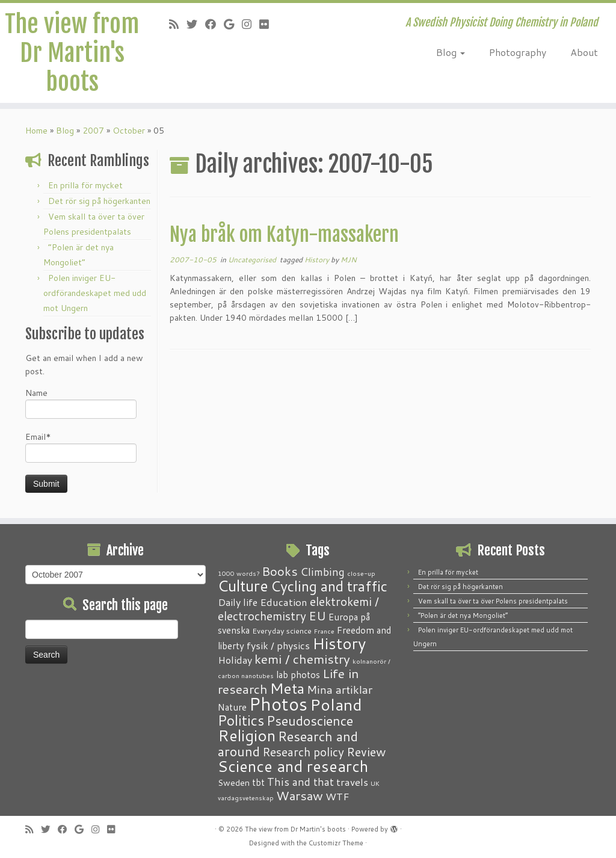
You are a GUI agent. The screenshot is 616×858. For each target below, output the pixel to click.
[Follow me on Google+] (233, 24)
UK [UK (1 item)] (375, 783)
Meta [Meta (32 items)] (287, 688)
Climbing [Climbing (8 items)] (322, 572)
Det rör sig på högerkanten (99, 201)
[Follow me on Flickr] (268, 24)
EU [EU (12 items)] (317, 616)
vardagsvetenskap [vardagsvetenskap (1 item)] (246, 798)
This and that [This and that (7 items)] (300, 782)
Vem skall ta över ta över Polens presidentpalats (493, 601)
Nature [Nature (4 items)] (232, 707)
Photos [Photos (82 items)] (278, 704)
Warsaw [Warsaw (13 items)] (300, 796)
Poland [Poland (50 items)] (336, 705)
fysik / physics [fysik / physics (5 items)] (278, 645)
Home (36, 131)
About (584, 52)
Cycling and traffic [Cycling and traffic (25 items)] (329, 586)
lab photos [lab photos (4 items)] (298, 674)
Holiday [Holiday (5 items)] (235, 660)
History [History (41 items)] (339, 643)
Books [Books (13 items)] (280, 571)
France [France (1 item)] (324, 631)
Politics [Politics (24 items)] (241, 720)
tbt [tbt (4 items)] (258, 782)
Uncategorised (253, 260)
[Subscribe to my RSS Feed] (178, 24)
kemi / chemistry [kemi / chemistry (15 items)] (302, 659)
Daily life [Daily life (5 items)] (238, 602)
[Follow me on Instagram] (251, 24)
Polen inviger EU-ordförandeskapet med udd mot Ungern (95, 293)
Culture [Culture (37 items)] (243, 585)
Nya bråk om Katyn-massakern (284, 235)
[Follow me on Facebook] (214, 24)
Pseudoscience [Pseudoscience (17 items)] (310, 721)
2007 (93, 131)
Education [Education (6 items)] (284, 602)
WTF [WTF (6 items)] (337, 796)
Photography (518, 52)
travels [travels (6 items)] (352, 782)
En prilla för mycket (85, 185)
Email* (81, 447)
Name (81, 403)
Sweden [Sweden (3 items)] (234, 783)
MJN (349, 260)
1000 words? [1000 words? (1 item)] (239, 573)
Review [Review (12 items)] (366, 752)
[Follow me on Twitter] (196, 24)
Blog (451, 52)
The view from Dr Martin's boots (72, 53)
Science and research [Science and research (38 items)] (293, 766)
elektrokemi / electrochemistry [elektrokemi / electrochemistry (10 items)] (298, 609)
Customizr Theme (336, 843)
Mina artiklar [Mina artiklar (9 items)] (340, 690)
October (129, 131)
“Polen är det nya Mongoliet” (463, 616)
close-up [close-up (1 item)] (361, 573)
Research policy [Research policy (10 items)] (303, 752)
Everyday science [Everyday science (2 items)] (282, 631)
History (318, 260)
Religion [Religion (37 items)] (247, 735)
